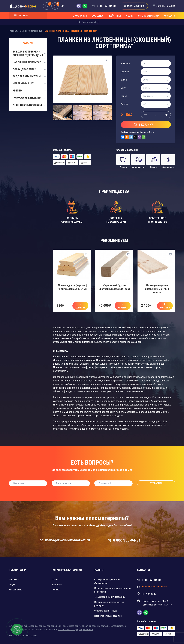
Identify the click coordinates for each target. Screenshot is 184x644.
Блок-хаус (57, 585)
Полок (55, 579)
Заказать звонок (134, 6)
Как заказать (16, 590)
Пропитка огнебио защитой (108, 616)
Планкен (56, 590)
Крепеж (29, 91)
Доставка (97, 16)
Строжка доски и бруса (106, 611)
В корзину (80, 306)
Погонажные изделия (29, 98)
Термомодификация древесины (110, 597)
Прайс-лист (114, 16)
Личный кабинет (166, 6)
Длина (124, 80)
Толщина (125, 63)
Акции (130, 16)
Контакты (170, 16)
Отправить (156, 483)
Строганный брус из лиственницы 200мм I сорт (115, 287)
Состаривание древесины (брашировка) (107, 581)
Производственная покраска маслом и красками (113, 590)
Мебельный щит (29, 84)
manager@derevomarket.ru (65, 540)
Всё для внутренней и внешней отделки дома (29, 53)
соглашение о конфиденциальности (75, 630)
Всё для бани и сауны (29, 77)
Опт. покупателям (149, 16)
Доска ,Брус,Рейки (29, 70)
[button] (57, 113)
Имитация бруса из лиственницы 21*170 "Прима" (157, 289)
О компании (80, 16)
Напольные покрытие (29, 62)
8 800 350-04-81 (106, 6)
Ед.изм (124, 104)
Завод (124, 96)
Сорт (123, 88)
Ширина (125, 72)
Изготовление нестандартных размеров (109, 604)
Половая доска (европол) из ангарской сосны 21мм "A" (72, 289)
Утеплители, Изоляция (29, 105)
